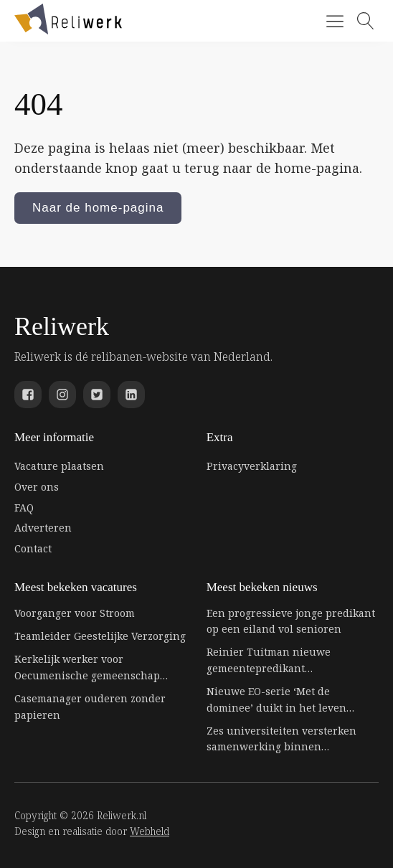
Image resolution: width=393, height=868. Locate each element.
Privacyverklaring (252, 466)
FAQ (24, 508)
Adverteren (43, 528)
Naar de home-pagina (98, 208)
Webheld (150, 831)
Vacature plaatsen (59, 466)
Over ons (37, 487)
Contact (33, 548)
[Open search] (366, 21)
